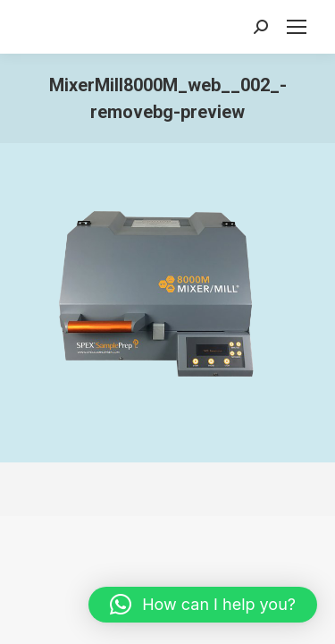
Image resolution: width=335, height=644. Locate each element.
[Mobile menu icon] (297, 27)
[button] (203, 605)
